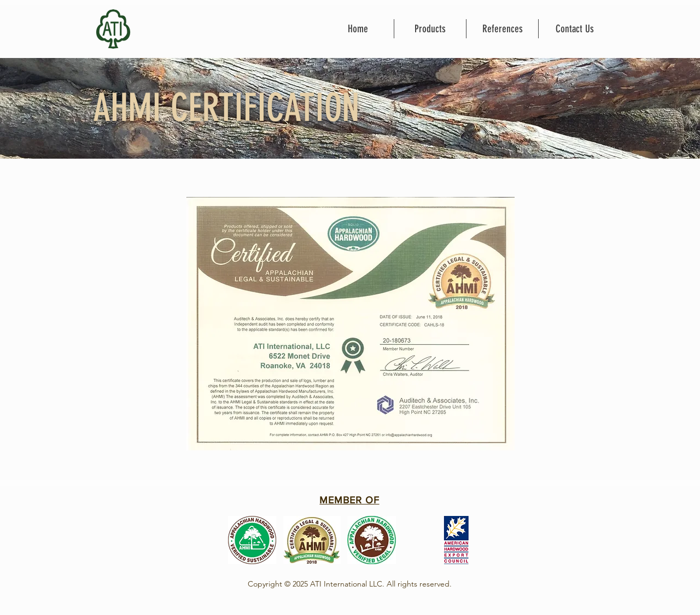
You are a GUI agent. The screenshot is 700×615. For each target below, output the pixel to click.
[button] (430, 29)
